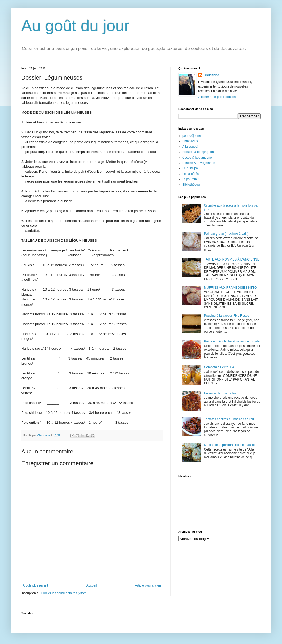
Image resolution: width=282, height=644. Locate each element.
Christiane (211, 75)
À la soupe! (190, 147)
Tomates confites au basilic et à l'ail (229, 419)
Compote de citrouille (219, 367)
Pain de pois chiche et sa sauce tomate (232, 341)
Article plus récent (35, 585)
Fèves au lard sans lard (221, 393)
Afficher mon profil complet (217, 97)
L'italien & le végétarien (199, 163)
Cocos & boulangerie (197, 158)
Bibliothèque (191, 185)
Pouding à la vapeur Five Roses (227, 316)
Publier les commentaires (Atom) (64, 593)
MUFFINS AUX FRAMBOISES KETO (230, 288)
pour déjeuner (192, 136)
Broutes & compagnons (199, 152)
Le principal (190, 168)
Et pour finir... (192, 179)
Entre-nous (190, 141)
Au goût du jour (75, 26)
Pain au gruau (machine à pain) (226, 234)
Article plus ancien (148, 585)
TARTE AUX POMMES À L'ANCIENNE (232, 259)
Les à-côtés (190, 174)
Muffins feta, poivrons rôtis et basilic (229, 445)
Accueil (92, 585)
